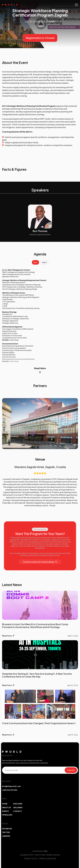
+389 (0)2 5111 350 (10, 790)
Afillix (46, 851)
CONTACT (18, 811)
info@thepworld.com (11, 786)
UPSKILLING (7, 815)
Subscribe (71, 770)
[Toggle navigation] (76, 5)
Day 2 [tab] (44, 262)
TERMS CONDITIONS (48, 859)
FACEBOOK (7, 829)
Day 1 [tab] (35, 262)
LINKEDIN (6, 836)
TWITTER (6, 832)
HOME (5, 804)
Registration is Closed (40, 38)
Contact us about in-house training (40, 562)
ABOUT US (6, 807)
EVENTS (5, 811)
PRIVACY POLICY (31, 859)
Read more (8, 636)
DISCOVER (18, 804)
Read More (40, 370)
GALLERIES (18, 807)
